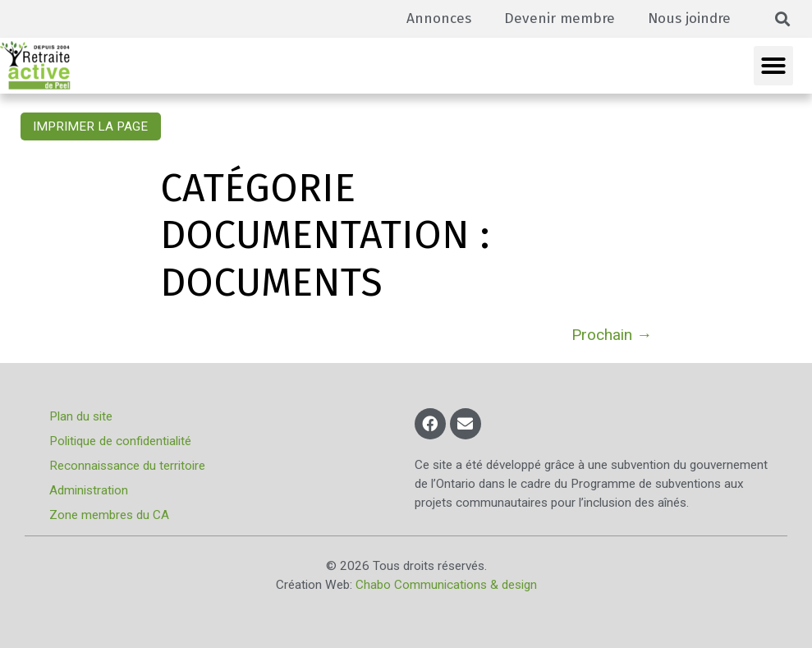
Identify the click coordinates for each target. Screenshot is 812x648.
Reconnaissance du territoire (127, 466)
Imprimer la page (90, 126)
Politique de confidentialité (120, 441)
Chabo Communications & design (446, 585)
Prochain (612, 335)
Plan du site (81, 416)
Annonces (439, 18)
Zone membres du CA (109, 515)
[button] (783, 19)
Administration (89, 490)
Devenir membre (560, 18)
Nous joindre (689, 18)
